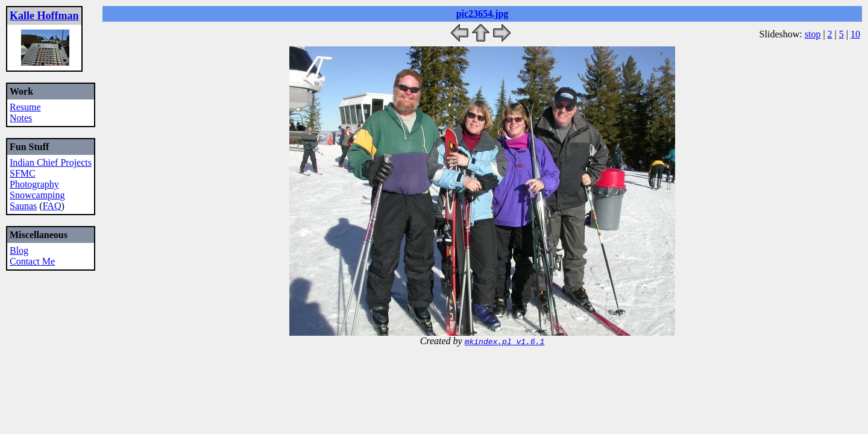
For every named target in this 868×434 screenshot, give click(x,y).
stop (813, 34)
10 (855, 34)
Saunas (23, 206)
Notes (21, 118)
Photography (34, 184)
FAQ (52, 206)
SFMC (23, 173)
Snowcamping (37, 195)
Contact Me (32, 261)
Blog (19, 250)
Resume (25, 107)
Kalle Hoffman (44, 16)
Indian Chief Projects (51, 162)
